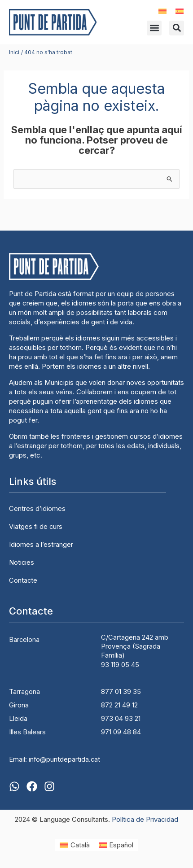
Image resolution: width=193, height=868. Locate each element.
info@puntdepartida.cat (64, 759)
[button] (154, 28)
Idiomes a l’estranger (41, 545)
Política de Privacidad (145, 819)
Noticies (22, 563)
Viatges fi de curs (36, 527)
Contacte (23, 580)
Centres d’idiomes (37, 509)
